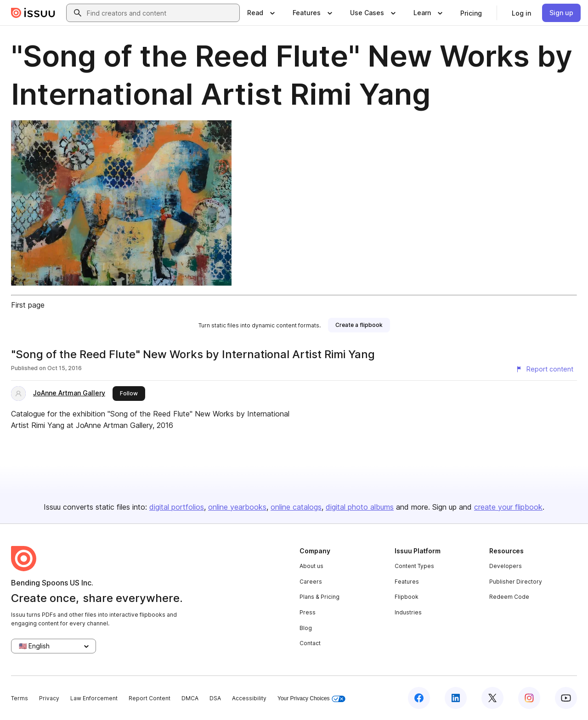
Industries (408, 612)
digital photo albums (360, 507)
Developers (506, 566)
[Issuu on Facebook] (419, 698)
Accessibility (249, 698)
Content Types (414, 566)
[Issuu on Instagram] (529, 698)
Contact (310, 643)
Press (308, 612)
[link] (471, 13)
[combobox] (161, 13)
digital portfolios (177, 507)
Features (407, 582)
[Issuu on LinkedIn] (456, 698)
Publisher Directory (516, 582)
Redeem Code (509, 597)
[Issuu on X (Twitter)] (492, 698)
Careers (311, 582)
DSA (215, 698)
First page (28, 305)
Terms (20, 698)
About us (311, 566)
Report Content (150, 698)
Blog (306, 628)
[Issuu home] (33, 13)
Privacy (49, 698)
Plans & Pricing (319, 597)
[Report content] (544, 369)
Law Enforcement (94, 698)
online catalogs (296, 507)
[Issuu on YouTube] (566, 698)
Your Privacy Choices (311, 699)
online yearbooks (237, 507)
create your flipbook (508, 507)
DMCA (190, 698)
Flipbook (407, 597)
